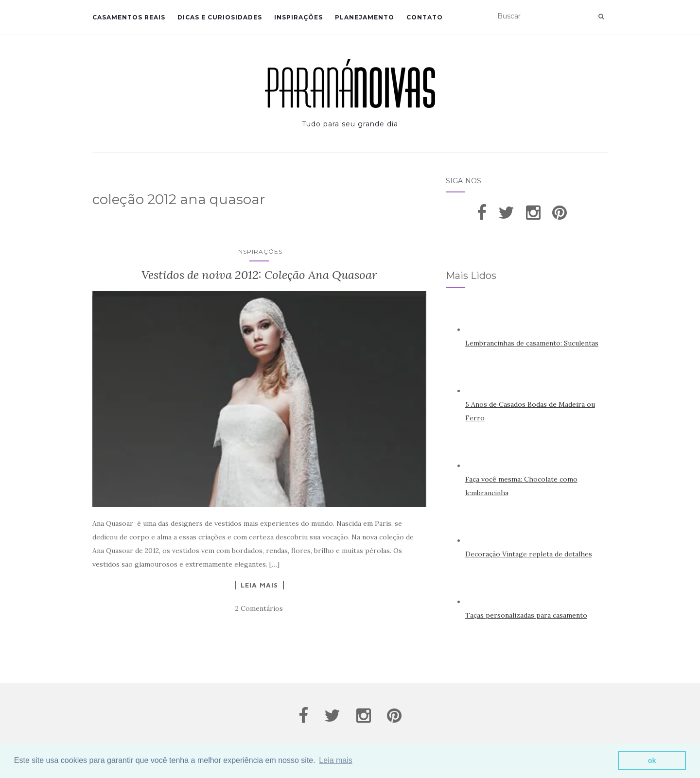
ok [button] (652, 761)
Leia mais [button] (335, 760)
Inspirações (298, 17)
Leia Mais (259, 585)
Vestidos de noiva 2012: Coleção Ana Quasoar (259, 275)
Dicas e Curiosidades (220, 17)
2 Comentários (259, 608)
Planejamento (365, 17)
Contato (425, 17)
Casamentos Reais (129, 17)
